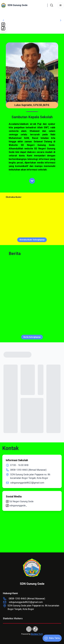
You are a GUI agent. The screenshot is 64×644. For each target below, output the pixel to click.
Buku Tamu (52, 638)
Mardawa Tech (37, 634)
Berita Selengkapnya (32, 337)
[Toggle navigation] (61, 5)
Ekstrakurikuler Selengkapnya (32, 240)
